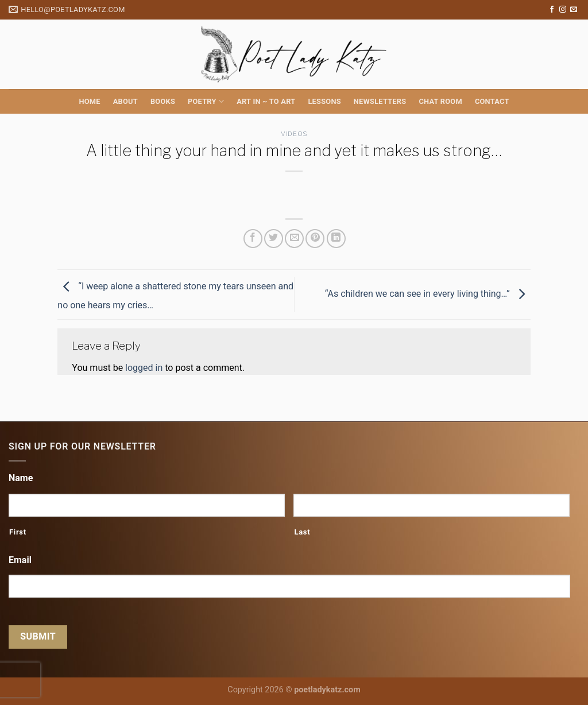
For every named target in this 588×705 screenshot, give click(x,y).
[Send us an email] (574, 10)
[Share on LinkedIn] (336, 239)
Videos (294, 134)
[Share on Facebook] (253, 239)
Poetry (206, 101)
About (125, 101)
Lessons (324, 101)
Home (89, 101)
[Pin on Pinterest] (315, 239)
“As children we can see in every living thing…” (428, 294)
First (18, 532)
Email (20, 560)
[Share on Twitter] (274, 239)
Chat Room (440, 101)
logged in (144, 368)
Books (163, 101)
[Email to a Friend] (294, 239)
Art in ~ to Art (266, 101)
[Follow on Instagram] (563, 10)
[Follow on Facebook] (552, 10)
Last (302, 532)
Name (21, 478)
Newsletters (380, 101)
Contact (492, 101)
